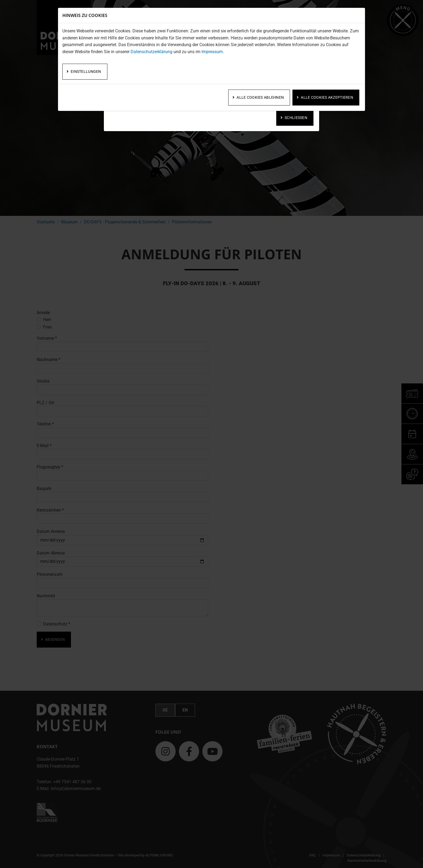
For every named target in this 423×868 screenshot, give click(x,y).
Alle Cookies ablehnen (260, 97)
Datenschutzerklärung (151, 52)
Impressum (212, 52)
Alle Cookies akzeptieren (327, 97)
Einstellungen (86, 72)
